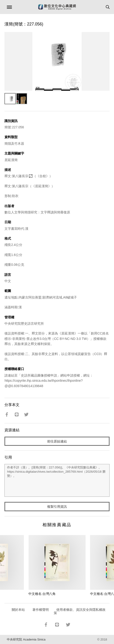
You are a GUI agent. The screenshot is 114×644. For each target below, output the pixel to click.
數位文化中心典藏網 (57, 7)
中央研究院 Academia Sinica (26, 639)
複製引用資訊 (57, 507)
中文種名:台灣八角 (42, 594)
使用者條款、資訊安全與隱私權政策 (80, 611)
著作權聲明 (41, 610)
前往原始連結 (57, 441)
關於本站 (18, 610)
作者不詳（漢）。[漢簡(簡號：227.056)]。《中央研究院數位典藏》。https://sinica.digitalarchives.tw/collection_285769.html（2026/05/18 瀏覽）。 (57, 480)
